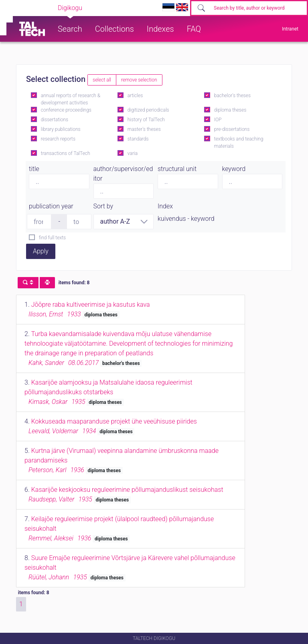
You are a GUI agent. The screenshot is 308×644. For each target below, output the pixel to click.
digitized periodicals (148, 110)
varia (133, 153)
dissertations (55, 120)
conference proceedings (66, 110)
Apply (41, 251)
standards (138, 139)
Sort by (103, 206)
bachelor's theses (232, 96)
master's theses (144, 129)
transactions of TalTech (66, 153)
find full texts (52, 238)
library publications (61, 129)
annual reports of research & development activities (71, 99)
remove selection (139, 80)
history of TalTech (146, 120)
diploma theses (230, 110)
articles (135, 96)
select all (102, 80)
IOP (218, 120)
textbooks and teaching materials (239, 143)
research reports (58, 139)
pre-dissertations (232, 129)
